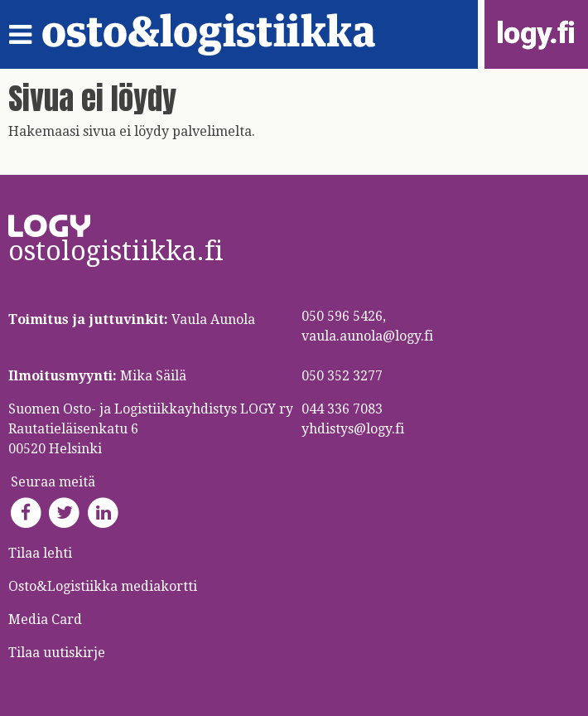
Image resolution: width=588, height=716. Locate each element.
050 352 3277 (342, 376)
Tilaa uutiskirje (57, 653)
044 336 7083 (342, 409)
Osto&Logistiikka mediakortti (103, 586)
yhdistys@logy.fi (353, 429)
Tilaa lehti (40, 553)
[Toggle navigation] (25, 35)
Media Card (47, 619)
